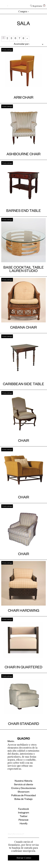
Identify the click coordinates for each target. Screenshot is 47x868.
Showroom (24, 792)
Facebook (24, 809)
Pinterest (23, 820)
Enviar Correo (24, 858)
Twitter (24, 817)
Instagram (24, 813)
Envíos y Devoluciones (23, 789)
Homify (24, 824)
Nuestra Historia (23, 781)
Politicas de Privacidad (23, 796)
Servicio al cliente (24, 785)
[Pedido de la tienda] (22, 44)
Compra (23, 11)
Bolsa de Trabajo (23, 799)
